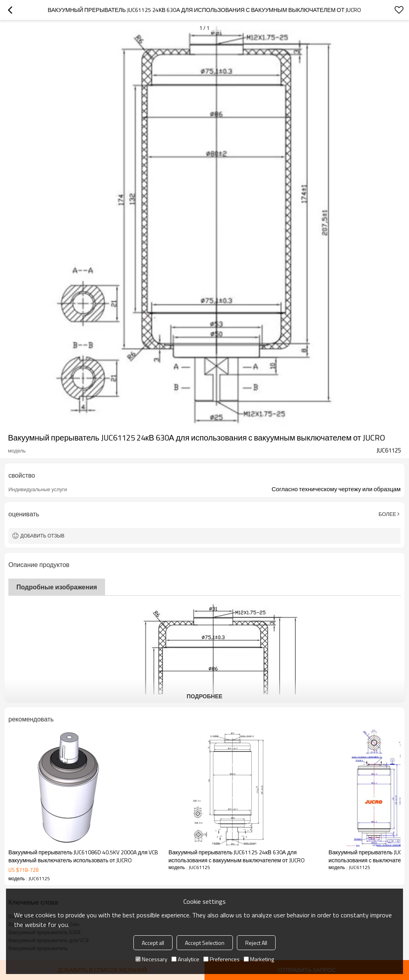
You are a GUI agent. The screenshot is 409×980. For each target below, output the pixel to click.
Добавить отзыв (42, 536)
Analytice (185, 959)
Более (387, 514)
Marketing (259, 959)
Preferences (221, 959)
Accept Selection (205, 943)
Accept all (153, 943)
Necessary (151, 959)
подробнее (204, 696)
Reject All (256, 943)
